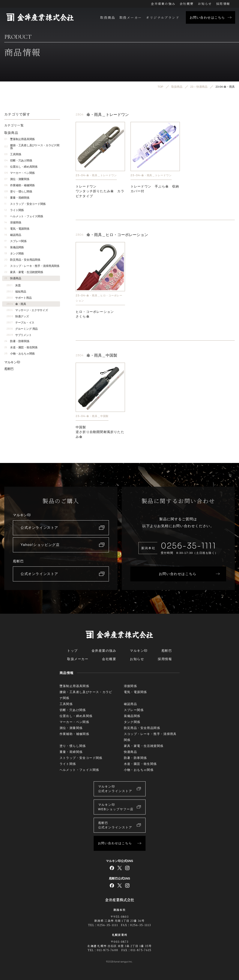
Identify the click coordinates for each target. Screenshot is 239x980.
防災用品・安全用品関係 (22, 260)
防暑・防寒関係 (17, 341)
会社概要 (187, 4)
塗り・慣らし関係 (18, 191)
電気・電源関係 (17, 229)
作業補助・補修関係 (20, 185)
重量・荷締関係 (17, 198)
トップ (72, 651)
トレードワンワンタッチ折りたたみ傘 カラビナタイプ (100, 191)
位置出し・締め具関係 (21, 167)
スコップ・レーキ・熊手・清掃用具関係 (32, 266)
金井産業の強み (163, 4)
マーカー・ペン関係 (20, 173)
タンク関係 (14, 253)
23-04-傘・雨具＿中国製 (92, 416)
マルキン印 (12, 362)
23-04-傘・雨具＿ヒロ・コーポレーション (99, 298)
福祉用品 (16, 292)
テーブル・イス (20, 323)
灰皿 (14, 285)
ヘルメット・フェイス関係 (24, 216)
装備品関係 (14, 247)
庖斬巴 (9, 369)
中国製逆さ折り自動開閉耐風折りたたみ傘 (100, 432)
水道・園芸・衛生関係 (21, 347)
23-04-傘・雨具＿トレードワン (96, 175)
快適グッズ (18, 316)
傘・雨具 (16, 304)
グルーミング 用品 (22, 329)
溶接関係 (13, 222)
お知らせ (205, 4)
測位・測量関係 (17, 179)
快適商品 (13, 278)
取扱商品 (108, 17)
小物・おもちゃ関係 (20, 354)
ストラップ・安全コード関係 (25, 204)
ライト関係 (14, 210)
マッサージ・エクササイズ (27, 310)
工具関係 (13, 154)
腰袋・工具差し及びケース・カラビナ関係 (32, 147)
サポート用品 (19, 298)
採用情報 (223, 4)
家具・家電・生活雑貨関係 (24, 272)
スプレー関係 (15, 241)
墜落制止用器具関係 (20, 139)
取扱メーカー (131, 17)
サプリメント (19, 335)
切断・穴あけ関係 (18, 160)
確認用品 (13, 235)
